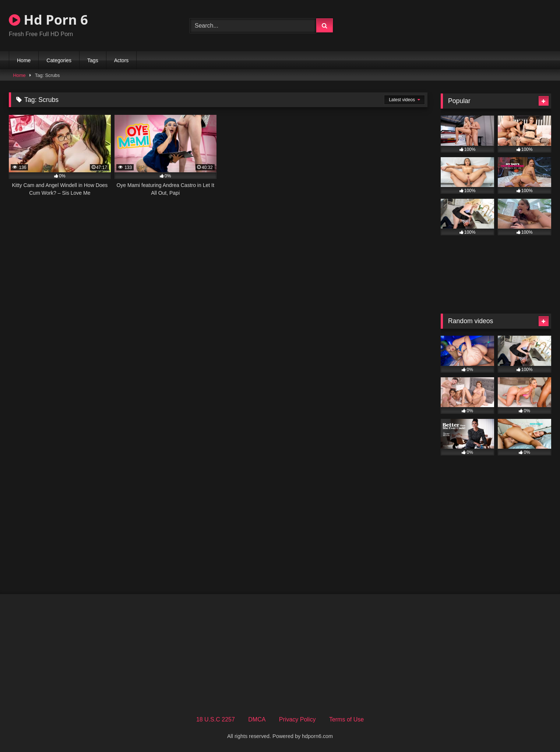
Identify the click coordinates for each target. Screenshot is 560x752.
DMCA (257, 719)
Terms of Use (346, 719)
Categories (59, 60)
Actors (121, 60)
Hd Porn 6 (48, 20)
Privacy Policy (297, 719)
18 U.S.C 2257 (216, 719)
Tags (93, 60)
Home (24, 60)
